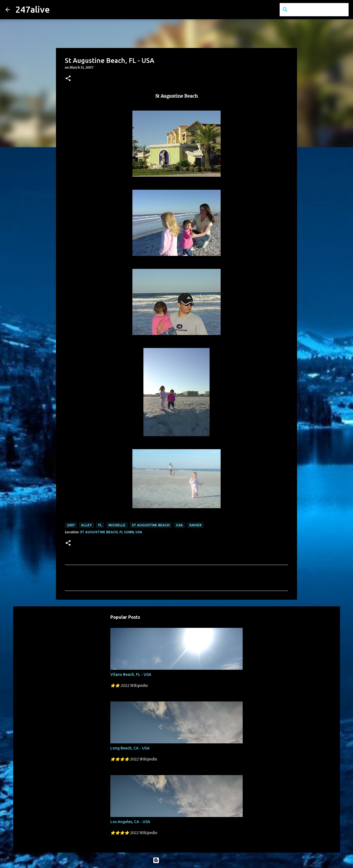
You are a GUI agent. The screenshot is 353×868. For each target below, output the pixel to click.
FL (100, 525)
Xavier (195, 525)
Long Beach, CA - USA (130, 748)
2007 (71, 525)
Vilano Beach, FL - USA (131, 674)
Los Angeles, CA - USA (130, 822)
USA (179, 525)
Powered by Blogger (176, 860)
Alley (86, 525)
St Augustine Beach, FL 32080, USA (111, 532)
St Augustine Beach (151, 525)
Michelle (117, 525)
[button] (68, 79)
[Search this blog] (320, 10)
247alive (33, 9)
